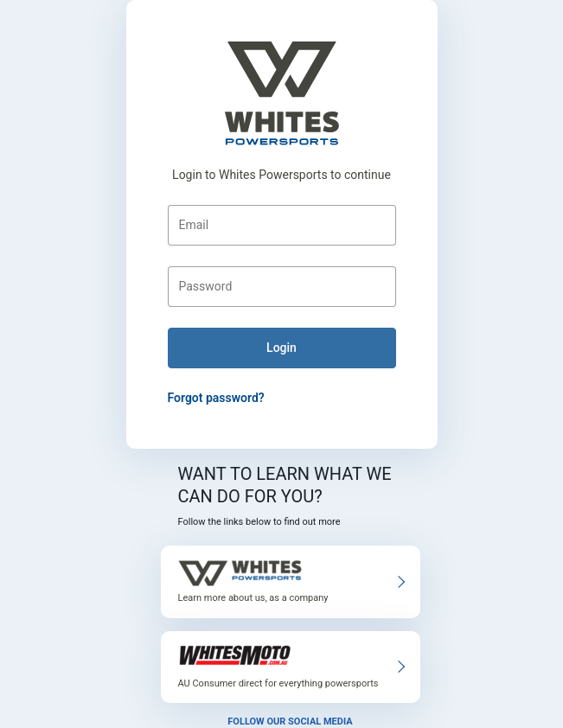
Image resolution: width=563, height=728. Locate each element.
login (281, 348)
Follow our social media (290, 722)
